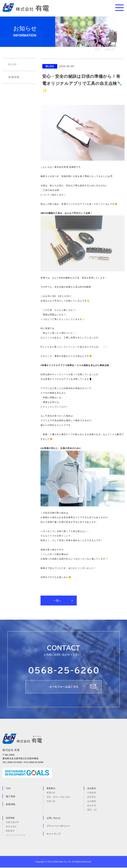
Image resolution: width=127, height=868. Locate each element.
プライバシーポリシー (58, 826)
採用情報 (10, 818)
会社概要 (92, 802)
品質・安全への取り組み (59, 797)
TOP (97, 49)
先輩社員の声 (12, 823)
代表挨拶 (92, 793)
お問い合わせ (54, 818)
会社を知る (11, 827)
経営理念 (92, 797)
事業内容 (51, 793)
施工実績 (11, 797)
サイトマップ (54, 834)
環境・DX (92, 810)
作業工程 (51, 802)
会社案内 (92, 789)
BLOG (12, 64)
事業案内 (51, 789)
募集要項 (10, 831)
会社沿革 (92, 806)
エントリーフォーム (16, 835)
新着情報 (14, 77)
